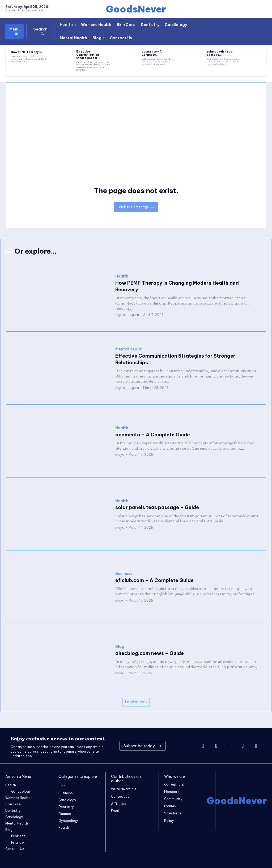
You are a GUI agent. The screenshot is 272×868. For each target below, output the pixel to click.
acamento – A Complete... (152, 53)
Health (122, 276)
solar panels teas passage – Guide (157, 508)
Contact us (120, 796)
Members (172, 792)
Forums (170, 806)
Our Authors (174, 785)
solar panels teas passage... (219, 53)
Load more (136, 702)
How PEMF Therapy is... (27, 52)
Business (124, 574)
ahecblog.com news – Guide (149, 653)
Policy (169, 821)
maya (120, 455)
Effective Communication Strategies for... (88, 55)
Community (173, 799)
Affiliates (119, 804)
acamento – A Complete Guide (152, 435)
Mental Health (129, 349)
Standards (173, 813)
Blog (120, 647)
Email (115, 811)
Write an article (124, 789)
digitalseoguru (127, 315)
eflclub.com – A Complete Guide (154, 580)
